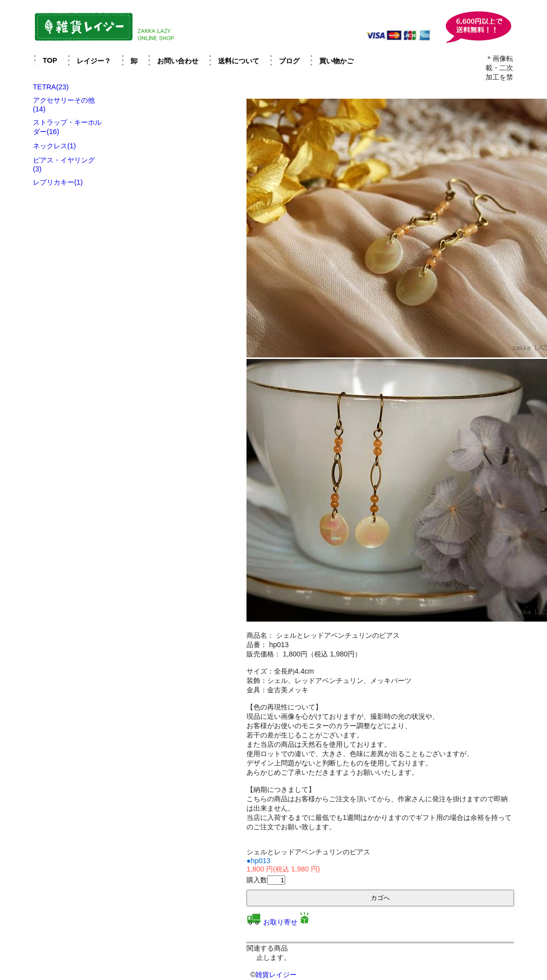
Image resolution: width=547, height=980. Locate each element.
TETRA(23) (51, 87)
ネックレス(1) (55, 146)
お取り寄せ (280, 922)
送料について (239, 61)
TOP (50, 60)
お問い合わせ (178, 61)
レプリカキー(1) (58, 182)
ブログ (289, 61)
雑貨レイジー (276, 975)
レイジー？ (94, 61)
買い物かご (336, 61)
